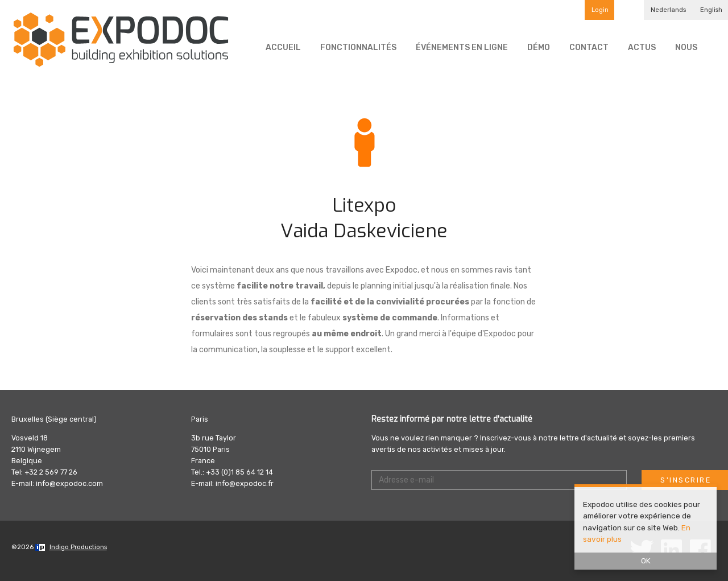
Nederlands (668, 10)
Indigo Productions (78, 547)
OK (646, 561)
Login (600, 10)
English (711, 10)
